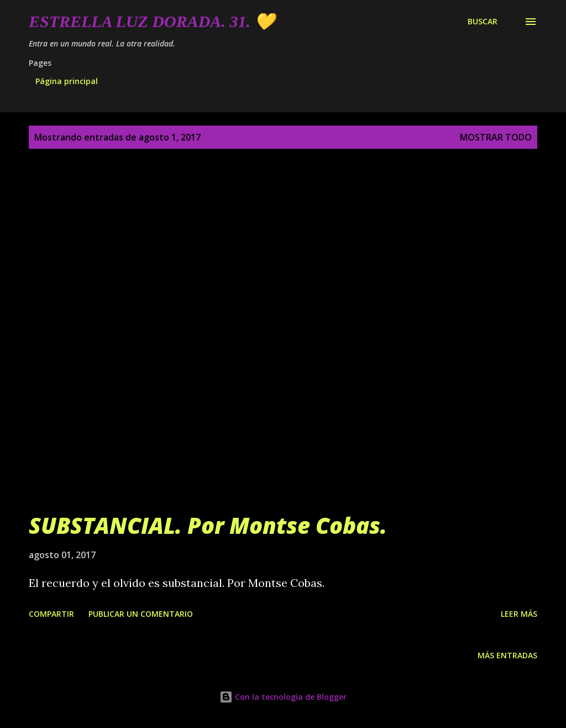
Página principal (67, 81)
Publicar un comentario (141, 614)
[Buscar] (483, 22)
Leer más (519, 614)
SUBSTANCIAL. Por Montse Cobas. (208, 525)
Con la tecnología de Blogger (283, 697)
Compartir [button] (51, 614)
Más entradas (507, 655)
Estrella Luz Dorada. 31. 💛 (152, 21)
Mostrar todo (496, 137)
